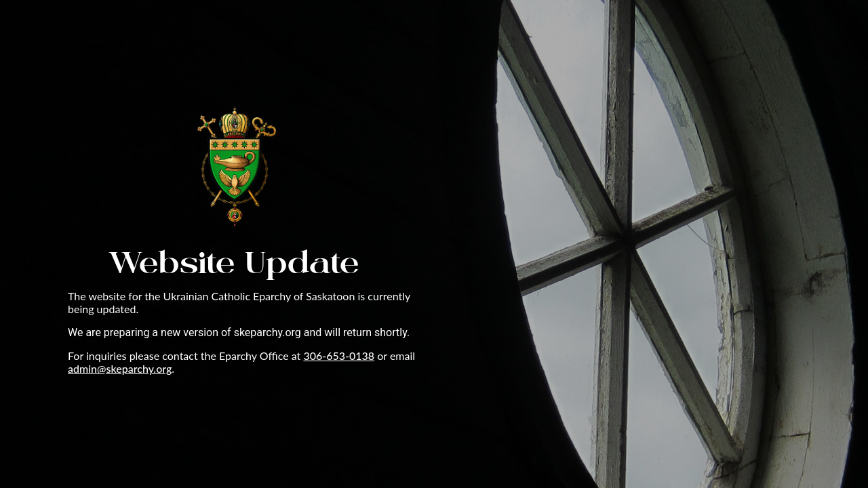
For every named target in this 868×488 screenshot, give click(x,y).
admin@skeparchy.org (120, 368)
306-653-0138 (339, 355)
